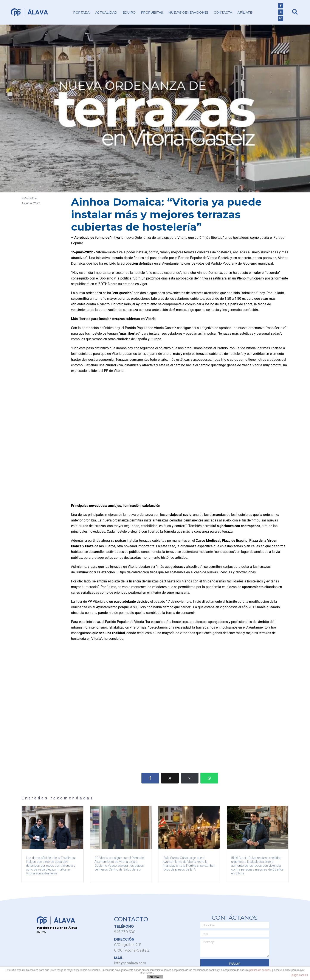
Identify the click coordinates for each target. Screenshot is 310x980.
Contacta (223, 12)
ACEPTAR (155, 977)
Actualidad (106, 12)
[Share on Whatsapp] (209, 778)
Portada (81, 12)
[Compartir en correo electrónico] (190, 778)
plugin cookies (300, 975)
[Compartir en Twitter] (170, 778)
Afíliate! (245, 12)
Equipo (129, 12)
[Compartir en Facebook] (150, 778)
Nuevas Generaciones (188, 12)
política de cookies (260, 970)
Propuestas (152, 12)
